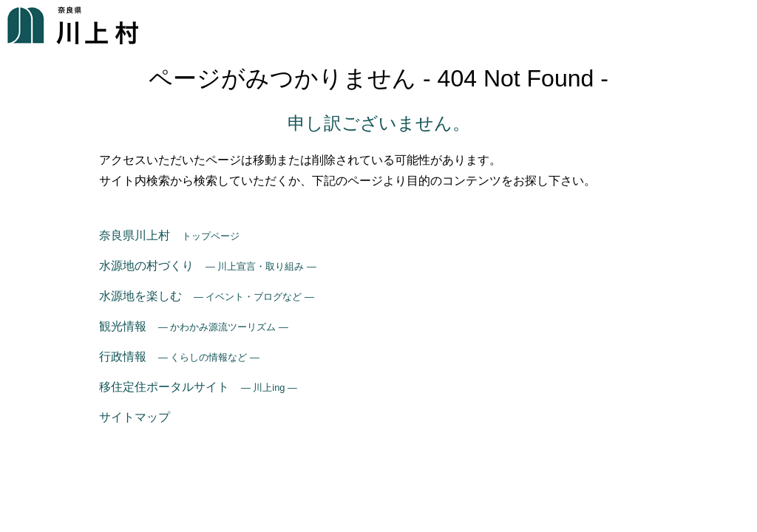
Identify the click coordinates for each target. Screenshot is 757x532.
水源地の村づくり (208, 266)
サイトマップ (135, 417)
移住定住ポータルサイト (198, 387)
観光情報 (194, 326)
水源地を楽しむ (207, 296)
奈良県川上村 (169, 235)
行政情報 (179, 357)
